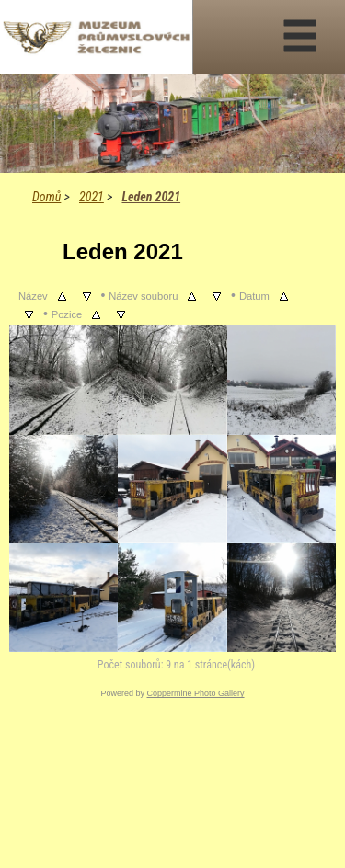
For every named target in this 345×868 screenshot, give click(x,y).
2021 (92, 197)
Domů (46, 197)
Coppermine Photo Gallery (195, 693)
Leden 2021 (151, 197)
